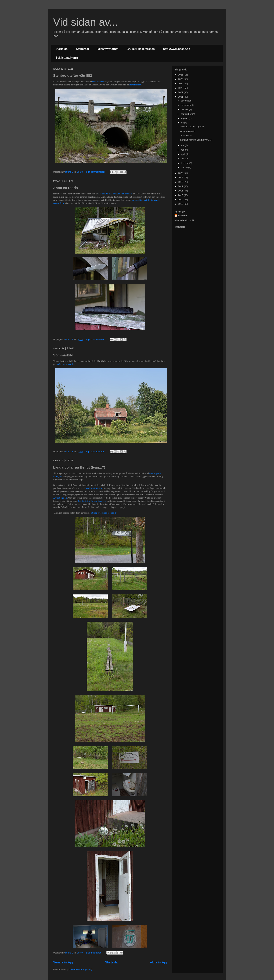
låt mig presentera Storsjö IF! (104, 513)
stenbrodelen (98, 82)
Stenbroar (82, 49)
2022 (181, 92)
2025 (181, 79)
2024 (181, 84)
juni (183, 145)
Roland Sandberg (99, 501)
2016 (181, 191)
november (186, 105)
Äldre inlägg (158, 962)
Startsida (62, 49)
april (183, 154)
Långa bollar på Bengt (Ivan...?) (79, 467)
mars (184, 159)
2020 (181, 173)
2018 (181, 182)
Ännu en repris (65, 188)
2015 (181, 195)
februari (185, 163)
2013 (181, 204)
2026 (181, 75)
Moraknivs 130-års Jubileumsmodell (115, 194)
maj (183, 150)
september (187, 114)
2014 (181, 200)
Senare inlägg (63, 962)
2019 (181, 177)
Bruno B (183, 216)
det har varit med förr (66, 364)
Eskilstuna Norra (67, 58)
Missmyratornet (108, 49)
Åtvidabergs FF (60, 498)
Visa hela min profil (184, 220)
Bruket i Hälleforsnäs (141, 49)
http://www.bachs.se (176, 49)
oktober (185, 109)
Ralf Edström (84, 501)
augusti (185, 118)
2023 (181, 88)
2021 (181, 97)
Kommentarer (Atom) (81, 969)
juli (183, 123)
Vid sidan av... (86, 22)
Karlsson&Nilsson (94, 488)
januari (185, 167)
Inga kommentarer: (95, 172)
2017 (181, 186)
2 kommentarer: (94, 953)
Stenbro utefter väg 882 (73, 76)
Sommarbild (63, 355)
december (186, 101)
